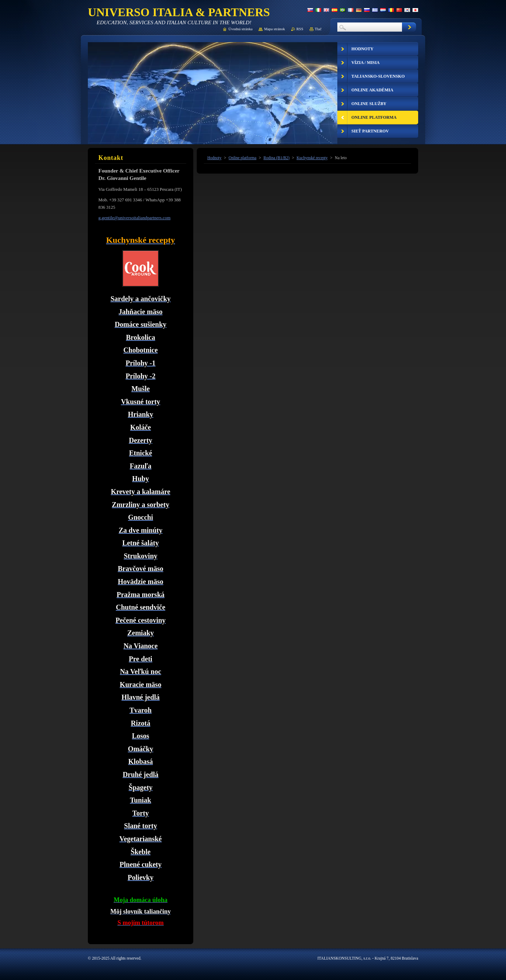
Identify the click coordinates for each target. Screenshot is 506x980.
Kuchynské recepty (312, 158)
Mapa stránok (274, 29)
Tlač (318, 29)
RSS (300, 29)
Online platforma (243, 158)
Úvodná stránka (241, 29)
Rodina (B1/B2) (277, 158)
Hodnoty (214, 158)
